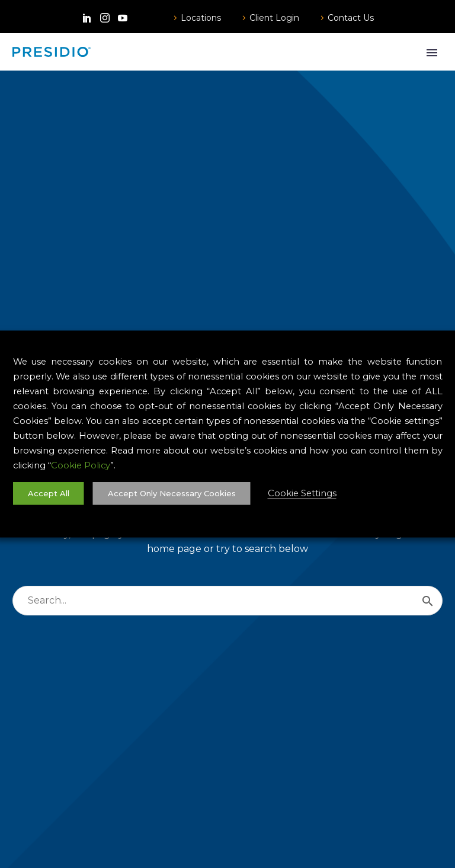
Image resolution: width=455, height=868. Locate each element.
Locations (201, 18)
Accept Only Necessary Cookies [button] (172, 493)
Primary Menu (432, 53)
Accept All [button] (49, 493)
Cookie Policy (81, 465)
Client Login (274, 18)
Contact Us (351, 18)
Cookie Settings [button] (302, 493)
